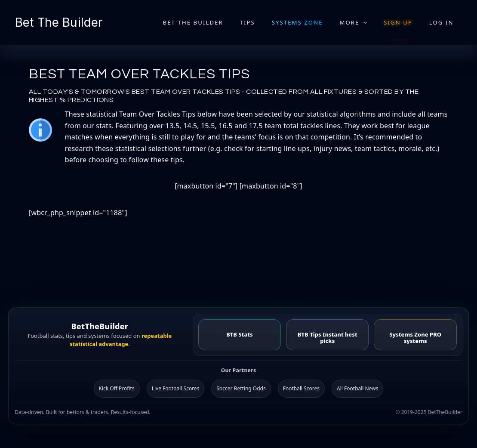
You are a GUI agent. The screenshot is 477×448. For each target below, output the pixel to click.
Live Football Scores (176, 388)
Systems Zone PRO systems (415, 337)
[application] (377, 22)
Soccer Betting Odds (241, 388)
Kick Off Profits (117, 388)
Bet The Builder (59, 22)
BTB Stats (240, 334)
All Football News (357, 388)
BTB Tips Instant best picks (328, 337)
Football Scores (301, 388)
